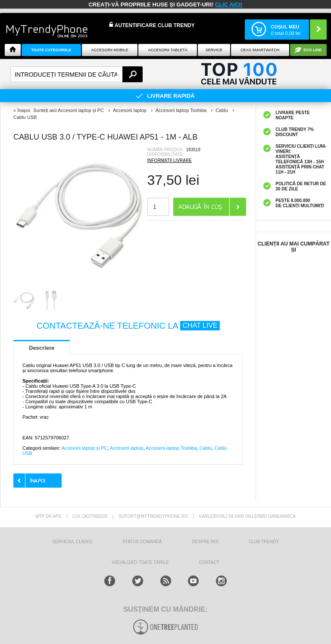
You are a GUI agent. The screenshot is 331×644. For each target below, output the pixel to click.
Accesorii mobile (109, 50)
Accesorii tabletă (168, 50)
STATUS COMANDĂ (142, 542)
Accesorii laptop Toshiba (171, 448)
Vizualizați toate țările (140, 562)
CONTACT (209, 562)
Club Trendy (264, 542)
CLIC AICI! (229, 5)
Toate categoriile (51, 50)
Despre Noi (205, 542)
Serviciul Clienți (72, 542)
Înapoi (24, 110)
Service (214, 50)
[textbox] (77, 74)
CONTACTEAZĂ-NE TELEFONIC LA (128, 326)
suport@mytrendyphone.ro (153, 516)
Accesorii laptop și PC (84, 448)
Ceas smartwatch (260, 50)
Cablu (206, 448)
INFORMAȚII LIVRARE (170, 160)
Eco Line (313, 50)
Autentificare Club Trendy (152, 25)
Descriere (42, 348)
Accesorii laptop (127, 448)
